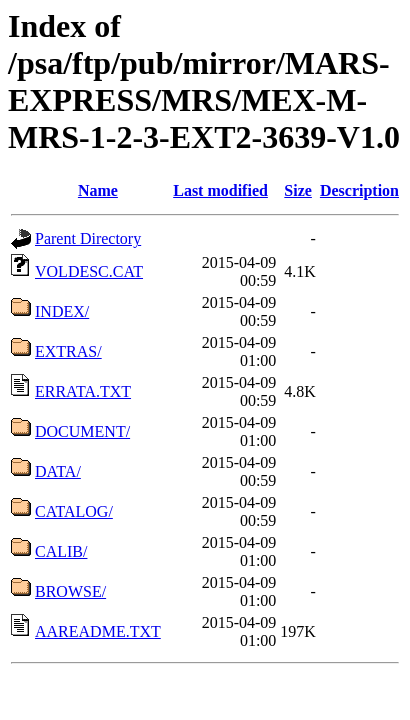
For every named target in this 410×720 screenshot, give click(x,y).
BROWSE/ (70, 591)
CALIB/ (61, 551)
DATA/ (58, 471)
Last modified (220, 190)
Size (298, 190)
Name (98, 190)
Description (359, 190)
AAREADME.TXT (98, 631)
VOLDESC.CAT (89, 271)
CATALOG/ (74, 511)
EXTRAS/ (68, 351)
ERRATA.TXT (83, 391)
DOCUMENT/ (82, 431)
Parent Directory (88, 238)
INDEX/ (62, 311)
